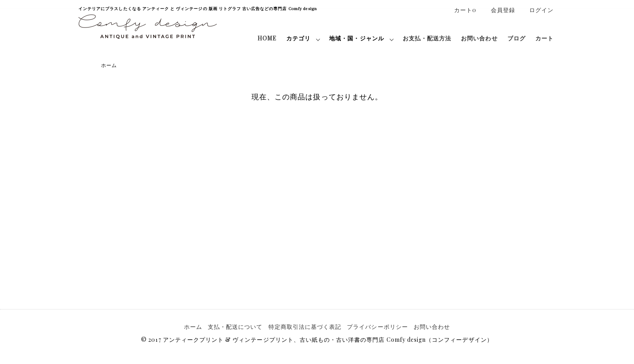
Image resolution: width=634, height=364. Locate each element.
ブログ (517, 38)
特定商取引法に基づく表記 (305, 327)
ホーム (109, 65)
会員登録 (499, 10)
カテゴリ (298, 38)
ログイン (537, 10)
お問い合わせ (479, 38)
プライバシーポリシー (377, 327)
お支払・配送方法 (427, 38)
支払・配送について (235, 327)
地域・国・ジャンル (356, 38)
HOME (267, 38)
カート (544, 38)
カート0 (461, 10)
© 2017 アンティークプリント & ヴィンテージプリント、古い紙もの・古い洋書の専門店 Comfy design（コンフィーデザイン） (317, 340)
